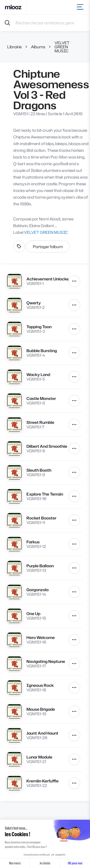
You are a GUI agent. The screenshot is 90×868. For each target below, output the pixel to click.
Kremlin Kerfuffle (42, 781)
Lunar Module (39, 757)
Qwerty (34, 303)
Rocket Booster (41, 518)
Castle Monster (41, 398)
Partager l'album (48, 247)
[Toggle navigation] (81, 7)
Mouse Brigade (41, 709)
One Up (33, 614)
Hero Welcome (41, 637)
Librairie (14, 47)
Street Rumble (40, 422)
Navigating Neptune (46, 661)
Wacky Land (38, 374)
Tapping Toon (39, 327)
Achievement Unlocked (47, 279)
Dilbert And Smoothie (47, 446)
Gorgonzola (37, 590)
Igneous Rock (40, 685)
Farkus (33, 542)
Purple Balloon (40, 566)
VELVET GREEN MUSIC (62, 47)
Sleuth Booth (39, 470)
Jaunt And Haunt (42, 733)
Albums (38, 47)
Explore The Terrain (45, 494)
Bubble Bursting (42, 351)
